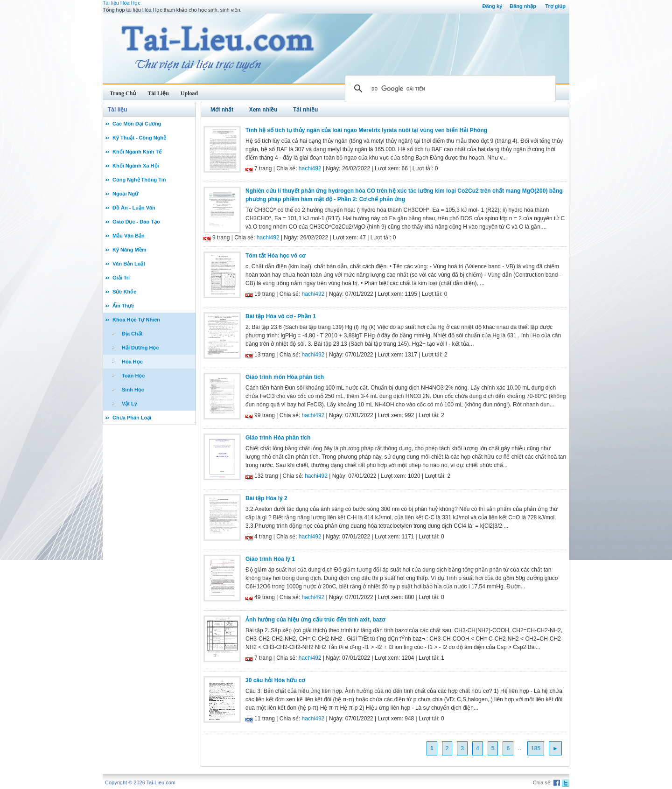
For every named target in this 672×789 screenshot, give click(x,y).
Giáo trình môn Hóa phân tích (285, 377)
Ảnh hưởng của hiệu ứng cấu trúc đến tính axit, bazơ (315, 620)
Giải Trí (121, 278)
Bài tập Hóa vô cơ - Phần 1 (281, 316)
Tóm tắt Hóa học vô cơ (275, 256)
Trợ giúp (555, 6)
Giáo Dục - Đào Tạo (136, 222)
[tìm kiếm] (449, 89)
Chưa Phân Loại (132, 418)
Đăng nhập (523, 6)
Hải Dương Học (140, 348)
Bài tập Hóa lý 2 (266, 498)
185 (536, 748)
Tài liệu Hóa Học (122, 3)
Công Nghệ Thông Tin (139, 180)
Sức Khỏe (124, 292)
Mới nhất (222, 110)
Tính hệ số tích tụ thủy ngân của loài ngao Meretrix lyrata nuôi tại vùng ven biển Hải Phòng (366, 130)
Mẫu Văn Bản (129, 236)
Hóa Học (132, 362)
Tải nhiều (305, 110)
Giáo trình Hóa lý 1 (270, 559)
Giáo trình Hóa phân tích (278, 438)
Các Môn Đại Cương (137, 124)
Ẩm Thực (123, 306)
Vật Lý (129, 404)
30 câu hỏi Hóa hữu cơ (275, 680)
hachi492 (310, 168)
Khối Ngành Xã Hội (136, 166)
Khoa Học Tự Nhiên (136, 320)
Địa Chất (132, 334)
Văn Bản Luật (129, 264)
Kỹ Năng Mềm (129, 250)
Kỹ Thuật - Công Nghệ (139, 138)
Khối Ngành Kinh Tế (137, 152)
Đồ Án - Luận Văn (134, 208)
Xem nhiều (263, 110)
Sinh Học (133, 390)
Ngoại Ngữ (125, 194)
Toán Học (133, 376)
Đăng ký (492, 6)
